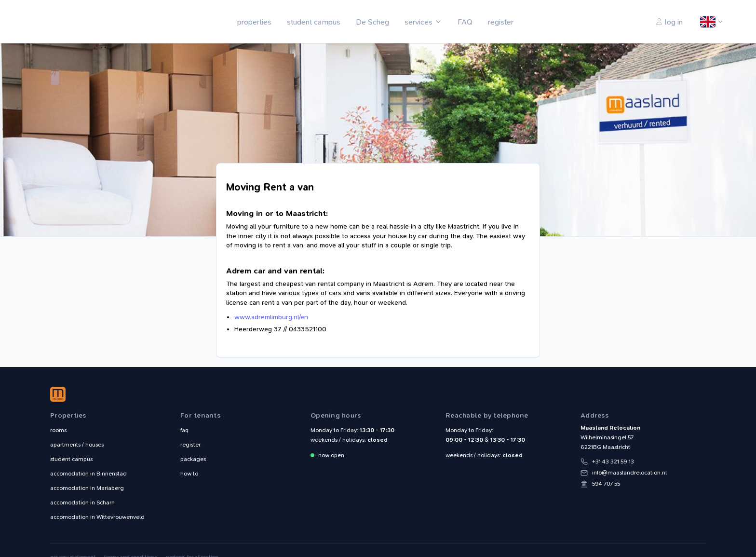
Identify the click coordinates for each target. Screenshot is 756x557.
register (501, 22)
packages (193, 459)
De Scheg (372, 22)
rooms (58, 430)
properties (254, 22)
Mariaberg (87, 488)
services (418, 22)
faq (184, 430)
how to (189, 474)
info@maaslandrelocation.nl (629, 473)
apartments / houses (77, 445)
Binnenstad (88, 474)
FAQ (465, 22)
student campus (314, 22)
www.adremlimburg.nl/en (271, 317)
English (708, 22)
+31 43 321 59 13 (613, 462)
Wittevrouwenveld (97, 517)
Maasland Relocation (72, 22)
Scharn (82, 503)
